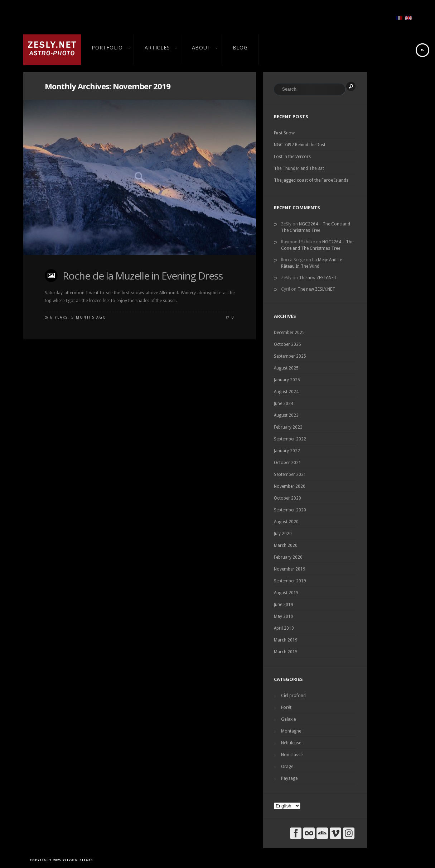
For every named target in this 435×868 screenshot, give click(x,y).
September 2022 (290, 439)
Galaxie (288, 719)
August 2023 (286, 415)
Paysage (289, 778)
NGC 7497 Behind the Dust (300, 145)
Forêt (286, 707)
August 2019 (286, 593)
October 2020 (287, 498)
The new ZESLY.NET (318, 278)
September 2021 (290, 474)
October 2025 (287, 344)
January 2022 (287, 451)
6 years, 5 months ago (78, 317)
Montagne (291, 731)
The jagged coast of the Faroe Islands (311, 180)
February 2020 (288, 557)
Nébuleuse (291, 743)
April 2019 (284, 628)
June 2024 (284, 404)
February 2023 (288, 427)
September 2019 (290, 581)
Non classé (292, 755)
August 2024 (286, 392)
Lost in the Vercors (292, 157)
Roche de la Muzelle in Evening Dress (143, 276)
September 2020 (290, 510)
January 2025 (287, 380)
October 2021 (287, 463)
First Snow (284, 133)
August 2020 (286, 522)
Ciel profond (293, 696)
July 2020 (283, 534)
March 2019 (286, 640)
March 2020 (286, 545)
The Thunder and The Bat (299, 168)
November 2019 (290, 569)
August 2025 (286, 368)
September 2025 (290, 356)
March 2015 (286, 652)
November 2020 (290, 486)
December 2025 (289, 333)
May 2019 (284, 616)
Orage (287, 767)
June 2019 (284, 605)
